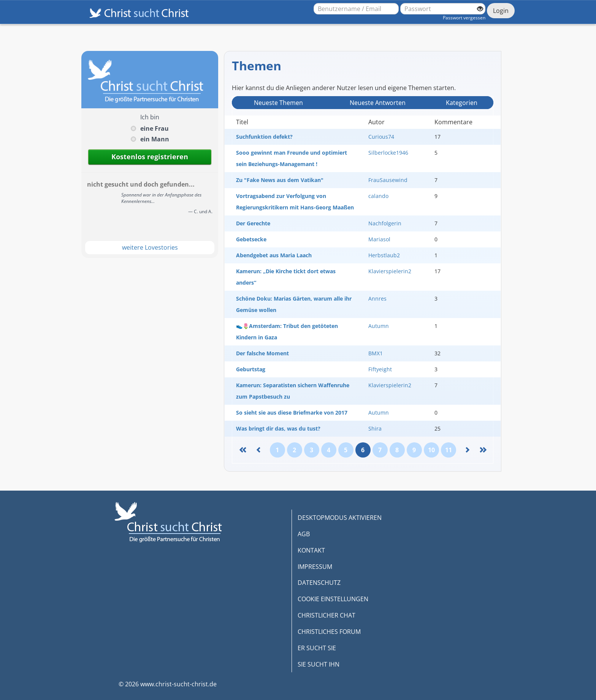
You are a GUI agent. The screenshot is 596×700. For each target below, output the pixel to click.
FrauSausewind (388, 180)
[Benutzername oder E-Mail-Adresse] (356, 9)
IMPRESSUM (315, 567)
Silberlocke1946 (388, 153)
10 (431, 450)
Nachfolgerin (385, 223)
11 (449, 450)
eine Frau (155, 128)
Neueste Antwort (378, 103)
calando (378, 196)
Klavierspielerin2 (390, 271)
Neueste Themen (278, 103)
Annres (377, 299)
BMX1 (376, 353)
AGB (304, 534)
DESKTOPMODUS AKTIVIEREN (340, 518)
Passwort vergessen (464, 18)
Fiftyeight (380, 369)
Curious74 (381, 137)
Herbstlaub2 (384, 255)
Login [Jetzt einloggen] (501, 11)
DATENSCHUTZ (319, 583)
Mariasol (379, 239)
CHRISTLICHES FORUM (329, 632)
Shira (375, 428)
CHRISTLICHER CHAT (327, 615)
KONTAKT (311, 550)
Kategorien (462, 103)
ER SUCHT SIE (317, 648)
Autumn (379, 326)
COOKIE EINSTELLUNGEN (333, 599)
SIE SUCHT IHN (319, 664)
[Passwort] (443, 9)
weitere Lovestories (150, 247)
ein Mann (155, 139)
